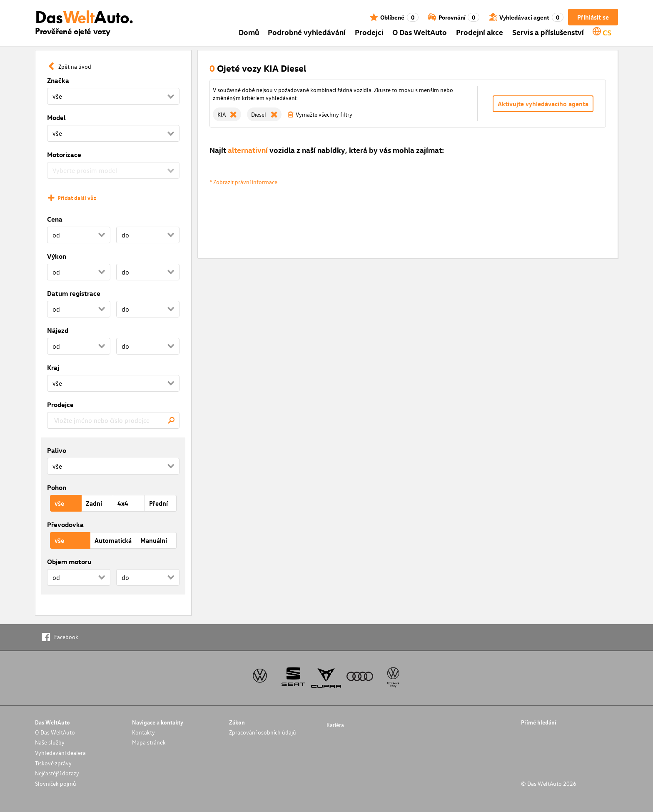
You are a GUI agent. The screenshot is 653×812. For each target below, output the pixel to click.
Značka (58, 80)
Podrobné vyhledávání (307, 32)
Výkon (57, 256)
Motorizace (64, 155)
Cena (55, 219)
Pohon (57, 487)
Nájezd (58, 330)
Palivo (57, 450)
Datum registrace (74, 293)
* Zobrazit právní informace (243, 182)
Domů (249, 32)
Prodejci (369, 32)
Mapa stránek (149, 742)
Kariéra (335, 725)
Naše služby (50, 742)
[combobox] (113, 420)
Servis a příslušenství (548, 32)
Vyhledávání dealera (60, 753)
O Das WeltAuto (420, 32)
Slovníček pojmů (56, 783)
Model (56, 117)
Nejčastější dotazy (57, 773)
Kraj (53, 367)
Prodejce (60, 405)
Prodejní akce (480, 32)
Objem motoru (69, 562)
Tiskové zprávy (53, 763)
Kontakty (143, 732)
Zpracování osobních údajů (263, 732)
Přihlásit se (593, 17)
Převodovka (65, 525)
